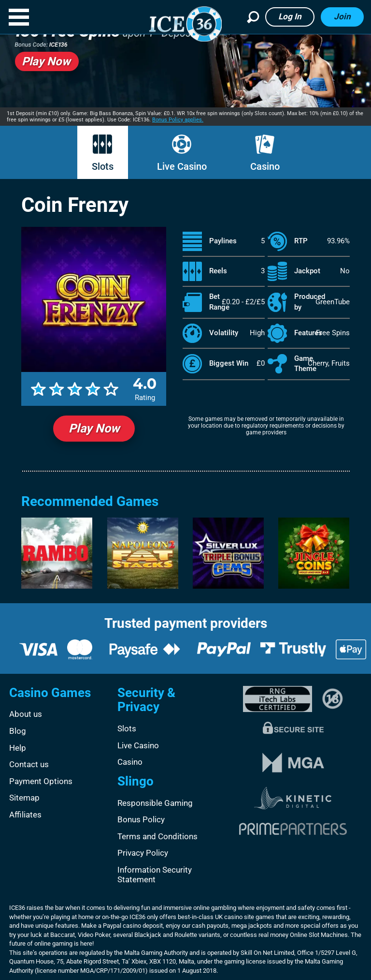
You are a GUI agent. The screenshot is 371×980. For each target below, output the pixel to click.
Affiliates (25, 815)
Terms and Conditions (157, 836)
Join (342, 16)
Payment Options (41, 781)
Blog (18, 731)
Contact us (29, 764)
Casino (265, 166)
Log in (290, 16)
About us (26, 714)
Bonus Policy (141, 819)
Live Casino (182, 166)
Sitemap (24, 798)
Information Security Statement (155, 875)
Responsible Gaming (155, 803)
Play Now (94, 428)
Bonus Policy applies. (178, 120)
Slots (103, 166)
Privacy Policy (143, 853)
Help (18, 748)
